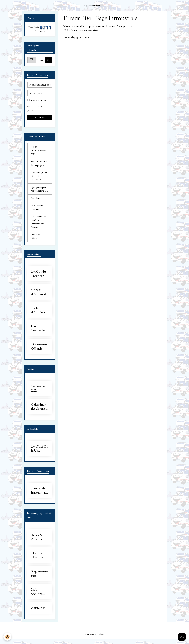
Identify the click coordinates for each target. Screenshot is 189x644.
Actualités (35, 200)
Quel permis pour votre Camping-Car (40, 191)
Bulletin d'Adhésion (39, 314)
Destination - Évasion (39, 560)
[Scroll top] (182, 637)
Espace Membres (92, 5)
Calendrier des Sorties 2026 (38, 411)
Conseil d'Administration (40, 296)
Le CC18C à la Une (40, 453)
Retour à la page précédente (76, 37)
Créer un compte (34, 107)
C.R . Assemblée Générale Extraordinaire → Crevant (39, 225)
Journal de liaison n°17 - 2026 (40, 495)
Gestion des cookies (95, 639)
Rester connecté (39, 101)
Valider (40, 118)
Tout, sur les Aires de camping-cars (39, 164)
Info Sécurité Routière (37, 210)
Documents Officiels (36, 240)
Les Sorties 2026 (38, 392)
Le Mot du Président (39, 277)
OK (49, 60)
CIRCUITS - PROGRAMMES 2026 (39, 151)
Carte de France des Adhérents (38, 332)
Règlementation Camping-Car (39, 579)
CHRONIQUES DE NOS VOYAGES (39, 178)
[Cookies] (8, 637)
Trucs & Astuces (37, 542)
